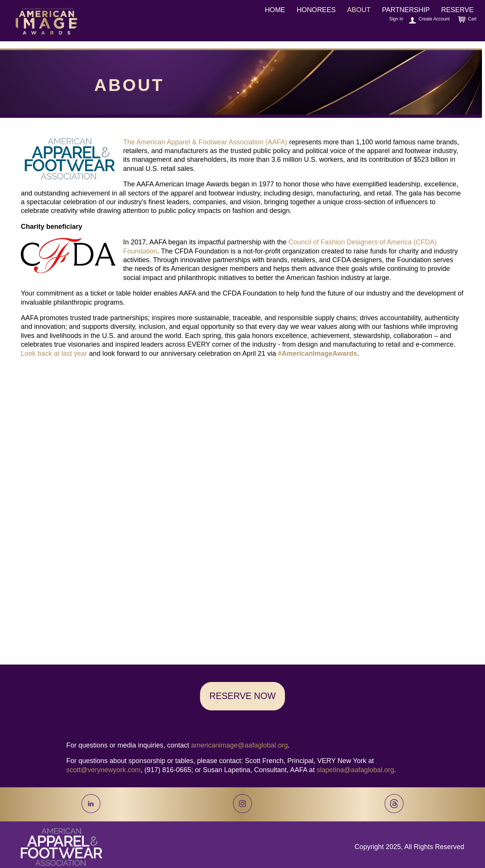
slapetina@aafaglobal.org (355, 770)
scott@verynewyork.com (103, 770)
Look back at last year (54, 353)
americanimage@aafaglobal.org (239, 745)
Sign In (396, 19)
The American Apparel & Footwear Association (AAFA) (205, 142)
